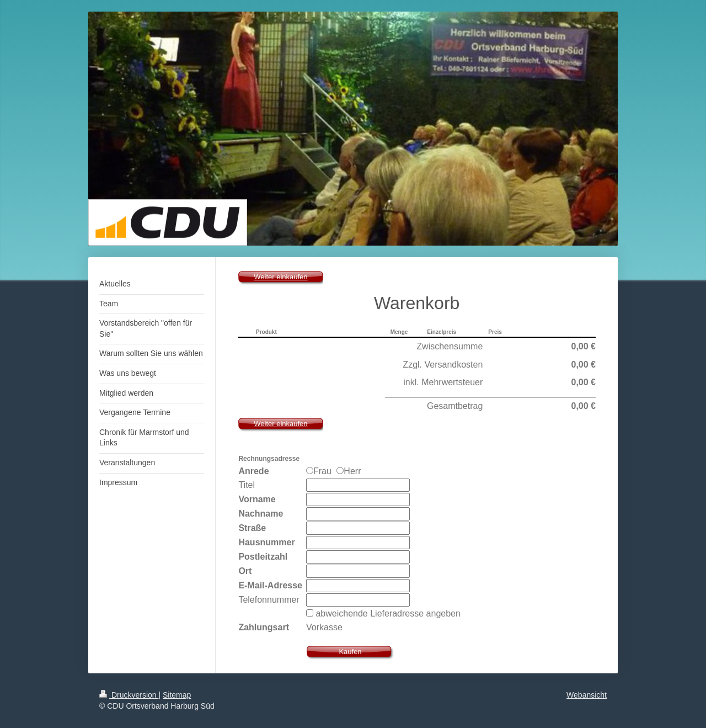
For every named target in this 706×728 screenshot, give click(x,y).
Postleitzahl (263, 557)
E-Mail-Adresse (270, 585)
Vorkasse (324, 627)
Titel (247, 485)
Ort (245, 571)
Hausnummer (266, 542)
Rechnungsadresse (269, 459)
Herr (349, 471)
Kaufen (350, 652)
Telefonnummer (269, 600)
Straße (252, 528)
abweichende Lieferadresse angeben (388, 613)
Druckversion (129, 695)
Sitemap (177, 695)
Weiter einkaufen (280, 277)
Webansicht (587, 695)
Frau (320, 471)
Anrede (253, 471)
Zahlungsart (264, 627)
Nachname (261, 514)
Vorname (257, 499)
